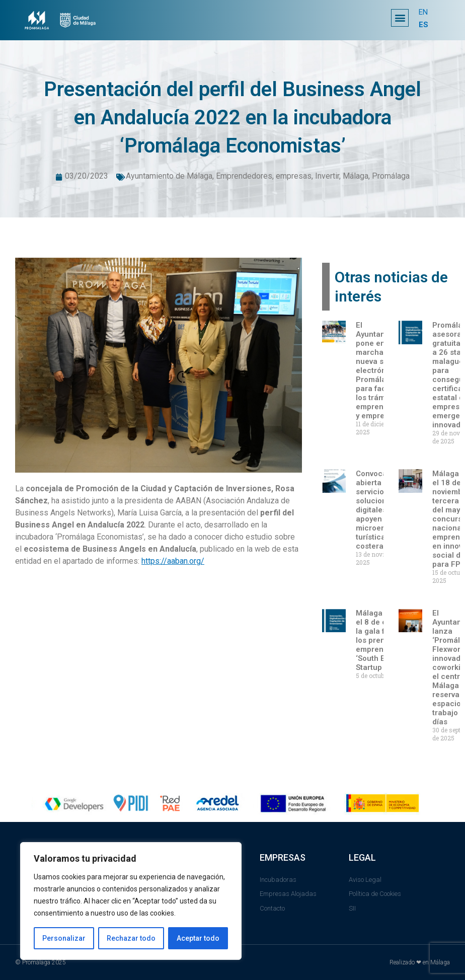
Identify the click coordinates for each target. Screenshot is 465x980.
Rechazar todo (131, 938)
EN (423, 13)
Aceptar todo (198, 938)
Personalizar (64, 938)
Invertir (327, 176)
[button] (400, 18)
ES (423, 25)
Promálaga (391, 176)
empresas (294, 176)
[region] (131, 901)
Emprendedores (244, 176)
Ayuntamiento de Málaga (169, 176)
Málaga (356, 176)
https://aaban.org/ (173, 561)
